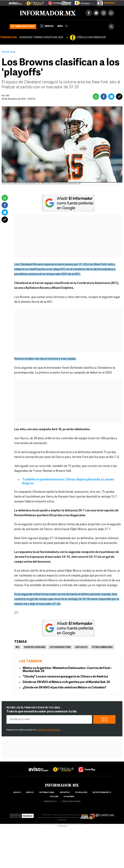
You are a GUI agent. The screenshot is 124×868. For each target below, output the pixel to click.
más (63, 26)
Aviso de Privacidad (49, 824)
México (30, 793)
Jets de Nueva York (60, 647)
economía (69, 797)
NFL (18, 647)
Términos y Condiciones (49, 730)
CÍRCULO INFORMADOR (91, 38)
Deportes (8, 52)
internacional (47, 793)
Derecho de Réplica (66, 824)
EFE (8, 96)
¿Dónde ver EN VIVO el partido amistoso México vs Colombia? (64, 688)
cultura (54, 797)
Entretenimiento (102, 793)
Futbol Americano (102, 647)
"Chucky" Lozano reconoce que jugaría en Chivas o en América (65, 677)
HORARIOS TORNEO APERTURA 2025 (41, 38)
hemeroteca (50, 802)
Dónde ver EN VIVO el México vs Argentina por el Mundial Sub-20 (66, 682)
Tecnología (81, 793)
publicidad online (71, 802)
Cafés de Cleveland (35, 647)
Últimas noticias (23, 26)
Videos (47, 26)
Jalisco (17, 793)
